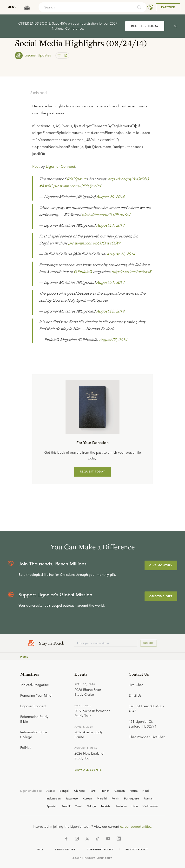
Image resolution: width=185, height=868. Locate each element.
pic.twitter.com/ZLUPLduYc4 (106, 215)
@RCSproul (76, 179)
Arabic (51, 791)
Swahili (66, 806)
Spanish (52, 806)
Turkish (105, 806)
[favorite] (59, 56)
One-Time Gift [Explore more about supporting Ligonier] (161, 596)
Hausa (134, 791)
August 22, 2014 (110, 311)
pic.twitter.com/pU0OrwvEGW (94, 243)
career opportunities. (136, 826)
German (120, 791)
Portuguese (132, 798)
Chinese (79, 791)
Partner (168, 7)
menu (12, 7)
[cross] (175, 26)
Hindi (146, 791)
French (105, 791)
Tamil (79, 806)
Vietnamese (150, 806)
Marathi (102, 798)
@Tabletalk (83, 272)
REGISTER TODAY (145, 26)
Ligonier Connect (60, 167)
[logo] (27, 7)
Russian (149, 798)
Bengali (64, 791)
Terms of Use (65, 850)
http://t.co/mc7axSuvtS (131, 272)
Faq (40, 850)
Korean (87, 798)
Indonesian (54, 798)
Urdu (135, 806)
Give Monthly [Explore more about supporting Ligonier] (161, 565)
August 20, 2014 (110, 197)
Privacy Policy (137, 850)
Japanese (72, 798)
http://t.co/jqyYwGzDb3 (128, 179)
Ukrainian (121, 806)
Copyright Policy (100, 850)
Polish (115, 798)
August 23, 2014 (113, 340)
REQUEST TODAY (93, 472)
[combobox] (86, 7)
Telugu (91, 806)
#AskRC (46, 186)
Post (36, 167)
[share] (65, 56)
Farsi (93, 791)
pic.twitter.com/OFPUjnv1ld (77, 186)
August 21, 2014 (110, 225)
